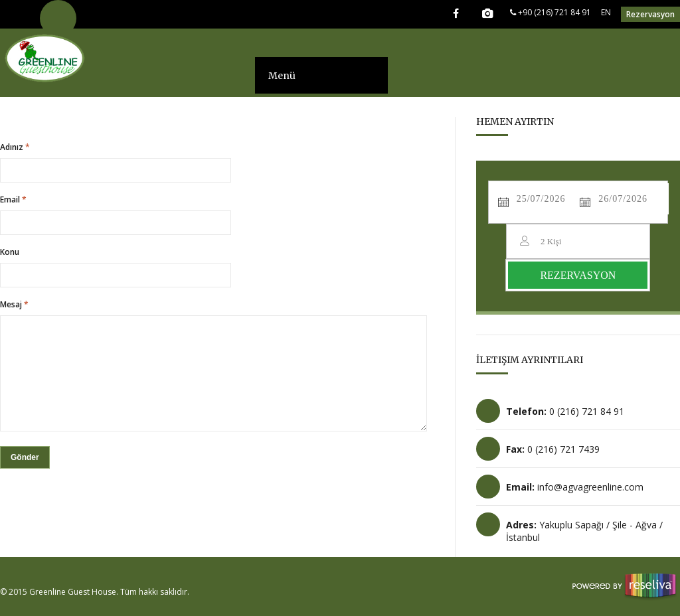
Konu (10, 252)
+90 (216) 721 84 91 (551, 12)
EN (606, 12)
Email (13, 200)
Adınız (15, 147)
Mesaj (14, 305)
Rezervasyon (650, 14)
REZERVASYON (578, 275)
